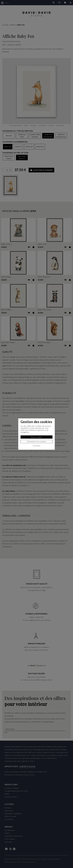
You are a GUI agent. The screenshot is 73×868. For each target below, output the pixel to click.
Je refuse (37, 445)
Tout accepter (37, 437)
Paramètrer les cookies (36, 441)
